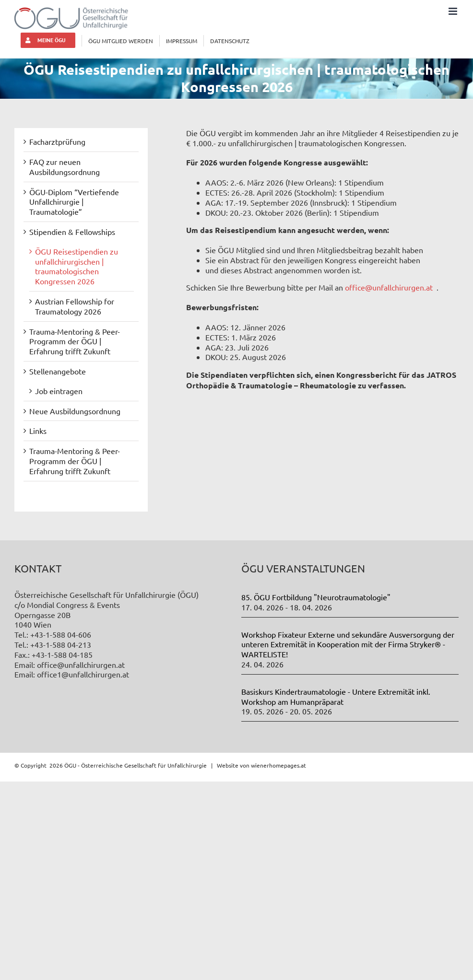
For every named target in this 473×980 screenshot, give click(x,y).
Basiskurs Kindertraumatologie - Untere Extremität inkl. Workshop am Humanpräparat (336, 696)
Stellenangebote (58, 371)
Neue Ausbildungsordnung (75, 411)
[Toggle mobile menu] (454, 11)
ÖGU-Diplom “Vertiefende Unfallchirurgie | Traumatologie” (74, 202)
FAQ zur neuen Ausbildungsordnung (65, 167)
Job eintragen (59, 391)
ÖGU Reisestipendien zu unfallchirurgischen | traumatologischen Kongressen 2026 (77, 266)
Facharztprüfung (57, 141)
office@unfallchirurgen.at (389, 287)
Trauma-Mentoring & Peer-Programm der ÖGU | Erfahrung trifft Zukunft (75, 341)
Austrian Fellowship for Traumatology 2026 (75, 306)
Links (38, 431)
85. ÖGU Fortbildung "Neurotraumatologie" (316, 597)
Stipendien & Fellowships (72, 232)
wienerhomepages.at (278, 765)
